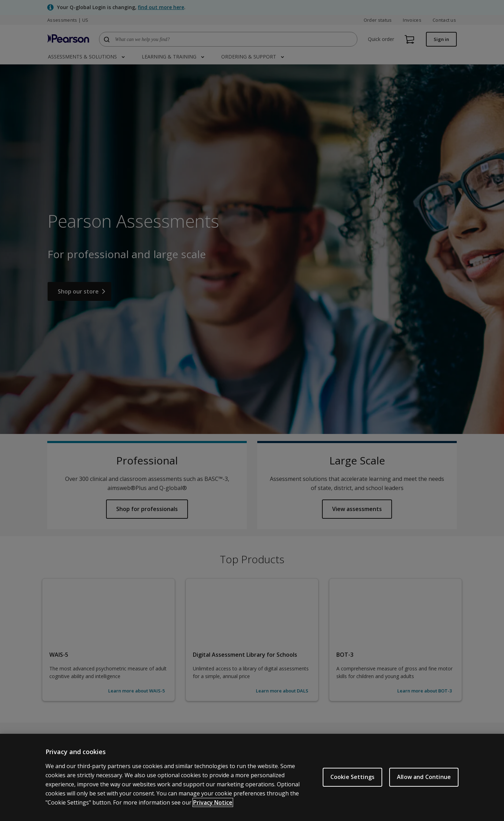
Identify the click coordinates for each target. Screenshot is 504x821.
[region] (252, 777)
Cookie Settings (352, 777)
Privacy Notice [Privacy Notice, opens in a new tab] (213, 802)
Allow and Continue (424, 777)
